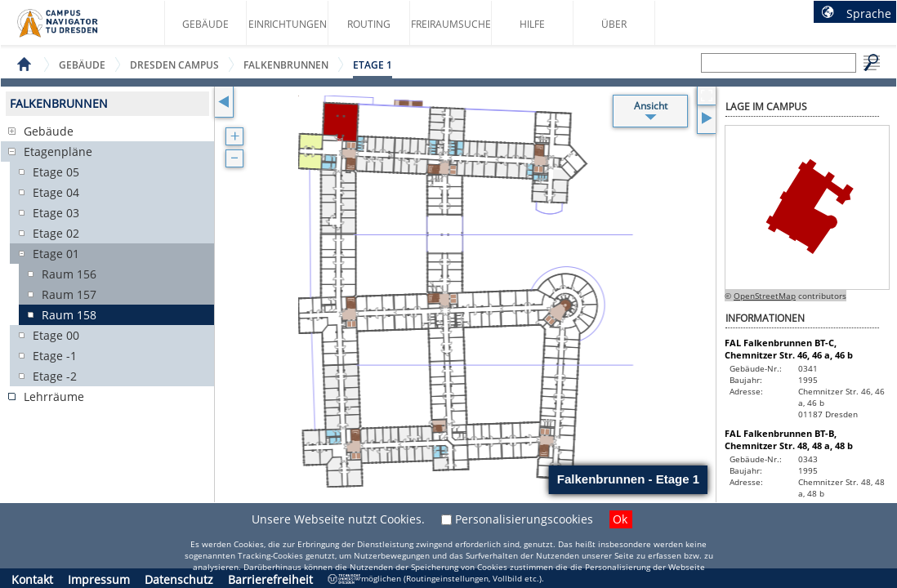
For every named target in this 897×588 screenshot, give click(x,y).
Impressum (99, 579)
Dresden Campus (174, 65)
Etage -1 (55, 356)
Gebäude (205, 24)
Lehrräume (54, 396)
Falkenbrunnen (286, 65)
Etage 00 (56, 335)
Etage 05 (56, 172)
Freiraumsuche (451, 24)
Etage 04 (56, 192)
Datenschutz (179, 579)
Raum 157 (69, 294)
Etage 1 (373, 65)
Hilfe (532, 24)
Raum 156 (69, 274)
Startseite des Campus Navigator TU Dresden (75, 29)
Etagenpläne (58, 151)
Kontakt (32, 579)
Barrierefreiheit (270, 579)
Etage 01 (56, 254)
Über (614, 24)
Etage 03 (56, 213)
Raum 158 (69, 315)
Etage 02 (56, 233)
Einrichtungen (288, 24)
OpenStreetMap (765, 296)
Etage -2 (55, 376)
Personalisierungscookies (524, 519)
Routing (369, 24)
